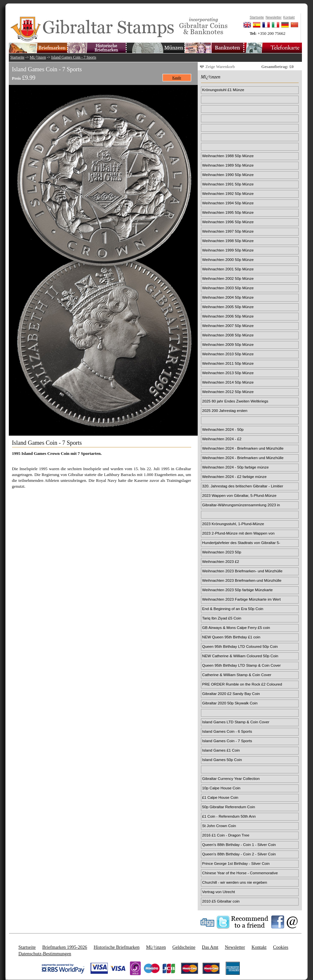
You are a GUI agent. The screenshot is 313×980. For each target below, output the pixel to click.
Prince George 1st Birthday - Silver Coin (236, 863)
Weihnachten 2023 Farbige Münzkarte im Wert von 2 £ (242, 600)
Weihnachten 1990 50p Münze (228, 175)
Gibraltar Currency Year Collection (231, 778)
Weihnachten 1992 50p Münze (228, 193)
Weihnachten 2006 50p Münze (228, 316)
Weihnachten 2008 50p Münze (228, 335)
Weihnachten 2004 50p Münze (228, 297)
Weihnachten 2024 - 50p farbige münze (235, 467)
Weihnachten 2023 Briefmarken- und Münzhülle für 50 (242, 571)
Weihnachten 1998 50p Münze (228, 241)
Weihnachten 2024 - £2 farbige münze (235, 476)
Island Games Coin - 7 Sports (74, 57)
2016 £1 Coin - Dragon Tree (226, 835)
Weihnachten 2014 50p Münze (228, 382)
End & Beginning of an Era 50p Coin (233, 609)
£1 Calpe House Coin (220, 797)
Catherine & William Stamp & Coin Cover (237, 675)
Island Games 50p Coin (222, 760)
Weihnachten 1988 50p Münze (228, 156)
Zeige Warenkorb (220, 67)
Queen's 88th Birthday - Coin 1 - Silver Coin (239, 844)
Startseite (18, 57)
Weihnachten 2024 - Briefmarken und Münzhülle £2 (243, 458)
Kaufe (177, 77)
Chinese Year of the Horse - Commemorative (240, 873)
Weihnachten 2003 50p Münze (228, 288)
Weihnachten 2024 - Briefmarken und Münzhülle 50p (243, 449)
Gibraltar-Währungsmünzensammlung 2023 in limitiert (241, 505)
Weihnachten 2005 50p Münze (228, 307)
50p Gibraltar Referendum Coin (229, 807)
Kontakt (259, 947)
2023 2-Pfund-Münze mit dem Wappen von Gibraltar (238, 534)
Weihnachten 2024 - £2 (222, 439)
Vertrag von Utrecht (219, 892)
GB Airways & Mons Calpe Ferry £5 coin (236, 627)
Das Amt (210, 947)
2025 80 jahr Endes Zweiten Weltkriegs (235, 401)
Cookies (281, 947)
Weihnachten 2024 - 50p (223, 429)
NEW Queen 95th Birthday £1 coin (231, 637)
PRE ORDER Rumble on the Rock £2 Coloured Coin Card (242, 685)
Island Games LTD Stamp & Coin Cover (236, 722)
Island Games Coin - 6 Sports (227, 731)
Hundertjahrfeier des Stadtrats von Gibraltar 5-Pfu (241, 543)
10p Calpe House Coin (221, 788)
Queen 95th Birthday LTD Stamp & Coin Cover (242, 665)
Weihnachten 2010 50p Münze (228, 354)
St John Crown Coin (219, 826)
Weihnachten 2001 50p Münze (228, 269)
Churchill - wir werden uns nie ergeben (235, 882)
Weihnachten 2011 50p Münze (228, 363)
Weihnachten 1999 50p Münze (228, 250)
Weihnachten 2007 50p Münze (228, 326)
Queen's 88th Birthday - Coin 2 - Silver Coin (239, 854)
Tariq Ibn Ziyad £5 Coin (222, 618)
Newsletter (235, 947)
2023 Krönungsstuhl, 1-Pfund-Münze (233, 524)
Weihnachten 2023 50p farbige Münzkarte (238, 590)
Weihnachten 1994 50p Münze (228, 203)
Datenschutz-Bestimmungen (45, 954)
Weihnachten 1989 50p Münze (228, 165)
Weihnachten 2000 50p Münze (228, 259)
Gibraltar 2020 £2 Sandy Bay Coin (231, 694)
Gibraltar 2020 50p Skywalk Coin (230, 703)
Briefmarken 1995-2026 (65, 947)
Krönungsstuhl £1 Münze (223, 90)
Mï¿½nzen (38, 57)
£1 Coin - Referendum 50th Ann (229, 816)
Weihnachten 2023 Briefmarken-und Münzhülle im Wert (242, 581)
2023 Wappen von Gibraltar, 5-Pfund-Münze (239, 495)
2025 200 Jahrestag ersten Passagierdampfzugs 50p (225, 411)
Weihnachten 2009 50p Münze (228, 344)
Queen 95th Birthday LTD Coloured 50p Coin (240, 646)
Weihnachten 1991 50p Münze (228, 184)
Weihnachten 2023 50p (222, 552)
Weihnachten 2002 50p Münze (228, 278)
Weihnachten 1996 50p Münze (228, 222)
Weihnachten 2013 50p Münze (228, 373)
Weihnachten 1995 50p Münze (228, 212)
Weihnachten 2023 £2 (221, 561)
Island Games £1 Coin (221, 750)
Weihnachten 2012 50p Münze (228, 392)
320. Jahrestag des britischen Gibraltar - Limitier (243, 486)
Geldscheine (184, 947)
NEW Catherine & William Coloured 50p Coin (240, 656)
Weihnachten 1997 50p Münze (228, 231)
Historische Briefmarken (116, 947)
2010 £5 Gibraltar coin (221, 901)
